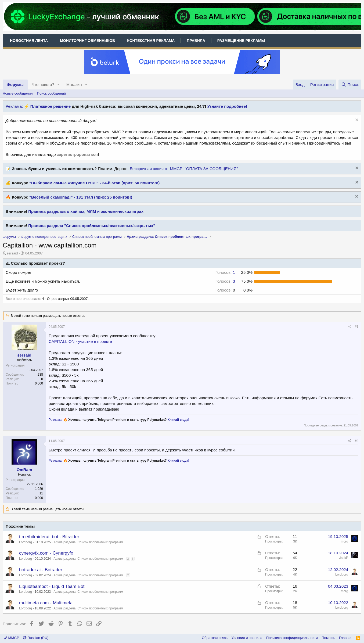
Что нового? (43, 85)
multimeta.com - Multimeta (46, 603)
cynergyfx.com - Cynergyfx (46, 553)
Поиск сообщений (52, 93)
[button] (59, 85)
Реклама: (14, 106)
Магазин (74, 85)
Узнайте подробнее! (227, 106)
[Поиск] (350, 85)
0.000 (39, 383)
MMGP (11, 638)
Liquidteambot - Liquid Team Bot (52, 586)
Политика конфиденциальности (292, 638)
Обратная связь (215, 638)
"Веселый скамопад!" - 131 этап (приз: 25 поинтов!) (81, 197)
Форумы (15, 85)
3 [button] (225, 281)
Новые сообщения (18, 93)
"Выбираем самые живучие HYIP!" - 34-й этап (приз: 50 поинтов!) (94, 183)
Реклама (55, 420)
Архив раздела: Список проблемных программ (88, 542)
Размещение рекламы (241, 41)
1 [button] (225, 272)
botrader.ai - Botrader (41, 570)
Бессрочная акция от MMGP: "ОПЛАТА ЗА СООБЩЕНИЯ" (184, 169)
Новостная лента (29, 41)
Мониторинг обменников (87, 41)
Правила (196, 41)
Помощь (328, 638)
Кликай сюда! (179, 420)
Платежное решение (51, 106)
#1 (357, 327)
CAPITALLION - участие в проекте (80, 341)
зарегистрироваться (77, 154)
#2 (357, 441)
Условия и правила (247, 638)
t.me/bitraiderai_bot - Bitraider (49, 537)
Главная (346, 638)
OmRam (24, 470)
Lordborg (26, 542)
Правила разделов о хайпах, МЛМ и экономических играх (86, 211)
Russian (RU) (36, 638)
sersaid (12, 253)
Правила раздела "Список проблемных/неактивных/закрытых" (92, 226)
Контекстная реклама (151, 41)
